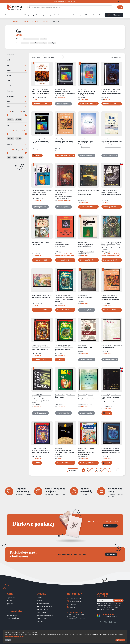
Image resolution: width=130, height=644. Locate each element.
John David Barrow (37, 191)
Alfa (107, 200)
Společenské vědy (38, 15)
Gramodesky (97, 15)
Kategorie (16, 22)
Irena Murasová (117, 345)
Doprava (39, 601)
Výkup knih (10, 604)
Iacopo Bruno (111, 244)
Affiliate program (42, 618)
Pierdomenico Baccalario (109, 242)
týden (15, 157)
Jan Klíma (118, 448)
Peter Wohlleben (106, 139)
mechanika (34, 43)
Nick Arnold (35, 242)
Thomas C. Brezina (60, 295)
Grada (61, 456)
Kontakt (39, 598)
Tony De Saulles (45, 242)
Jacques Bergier (83, 295)
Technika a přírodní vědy (21, 15)
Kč (13, 112)
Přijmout (120, 640)
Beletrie (8, 15)
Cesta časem (61, 194)
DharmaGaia (109, 407)
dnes (9, 157)
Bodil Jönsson (82, 345)
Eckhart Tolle (35, 89)
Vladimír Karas (116, 89)
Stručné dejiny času (111, 194)
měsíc (21, 157)
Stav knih (9, 601)
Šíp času (41, 401)
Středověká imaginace (108, 347)
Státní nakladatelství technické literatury (86, 253)
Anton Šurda (113, 191)
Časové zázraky (60, 397)
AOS (60, 252)
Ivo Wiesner (58, 242)
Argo (107, 97)
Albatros (85, 456)
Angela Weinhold (83, 448)
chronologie (43, 43)
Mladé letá (39, 303)
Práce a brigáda (42, 612)
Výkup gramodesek (13, 618)
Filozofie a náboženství (31, 22)
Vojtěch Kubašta (48, 295)
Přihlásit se (40, 621)
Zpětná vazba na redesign (45, 615)
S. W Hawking (105, 89)
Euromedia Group (41, 97)
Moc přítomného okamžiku (41, 92)
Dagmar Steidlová (68, 297)
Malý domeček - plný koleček (41, 297)
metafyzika (25, 43)
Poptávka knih (11, 598)
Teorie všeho (39, 194)
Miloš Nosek (59, 448)
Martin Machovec (116, 395)
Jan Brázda (45, 89)
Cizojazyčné (51, 15)
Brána (84, 200)
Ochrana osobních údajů (44, 607)
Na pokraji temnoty (84, 195)
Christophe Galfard (107, 448)
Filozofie (46, 22)
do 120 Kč (10, 120)
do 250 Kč (19, 120)
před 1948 (10, 139)
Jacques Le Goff (106, 345)
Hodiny (85, 245)
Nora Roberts (59, 191)
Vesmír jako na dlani (111, 451)
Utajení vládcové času (85, 297)
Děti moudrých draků (62, 245)
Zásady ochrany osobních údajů (106, 609)
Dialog (61, 405)
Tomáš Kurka (71, 395)
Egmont (38, 254)
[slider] (7, 115)
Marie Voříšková (36, 295)
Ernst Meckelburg (60, 395)
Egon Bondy (105, 395)
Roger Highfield (36, 395)
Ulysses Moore (111, 249)
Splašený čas (36, 244)
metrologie (52, 43)
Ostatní (87, 15)
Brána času (64, 300)
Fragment (62, 303)
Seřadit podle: (36, 57)
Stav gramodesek (12, 615)
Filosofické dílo (110, 399)
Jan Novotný (49, 191)
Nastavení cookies (42, 610)
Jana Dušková (94, 191)
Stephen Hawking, (60, 89)
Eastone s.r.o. (86, 147)
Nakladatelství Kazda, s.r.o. (113, 147)
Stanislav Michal (83, 242)
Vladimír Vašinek (38, 397)
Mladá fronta (39, 198)
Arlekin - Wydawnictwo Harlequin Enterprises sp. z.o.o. (64, 198)
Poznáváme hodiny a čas (87, 453)
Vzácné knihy (77, 15)
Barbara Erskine (83, 191)
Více (8, 640)
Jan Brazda (68, 139)
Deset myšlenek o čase (85, 347)
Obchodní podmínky (43, 604)
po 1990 (18, 139)
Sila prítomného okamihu (87, 143)
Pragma (84, 97)
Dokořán (61, 95)
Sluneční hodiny (65, 452)
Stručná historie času (65, 92)
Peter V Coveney (46, 395)
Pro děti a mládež (64, 15)
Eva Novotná (69, 191)
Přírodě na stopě (112, 143)
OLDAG (38, 405)
